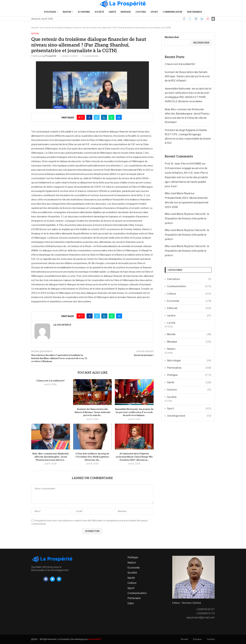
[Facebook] (184, 19)
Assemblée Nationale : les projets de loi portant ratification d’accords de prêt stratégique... (134, 412)
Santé (112, 12)
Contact (211, 639)
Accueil (35, 28)
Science (189, 390)
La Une (171, 323)
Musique (126, 12)
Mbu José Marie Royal (178, 193)
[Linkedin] (202, 19)
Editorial (189, 308)
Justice (189, 316)
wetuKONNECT (95, 639)
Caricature (189, 279)
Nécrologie (189, 361)
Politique (50, 12)
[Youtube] (208, 19)
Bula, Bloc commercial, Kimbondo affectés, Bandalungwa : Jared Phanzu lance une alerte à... (51, 457)
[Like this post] (82, 117)
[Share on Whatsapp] (111, 117)
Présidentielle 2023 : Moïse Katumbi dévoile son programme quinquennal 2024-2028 (186, 202)
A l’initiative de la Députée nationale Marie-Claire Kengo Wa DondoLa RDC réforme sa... (134, 457)
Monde (189, 334)
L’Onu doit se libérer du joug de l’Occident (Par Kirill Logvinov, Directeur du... (92, 457)
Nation (67, 12)
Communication (172, 12)
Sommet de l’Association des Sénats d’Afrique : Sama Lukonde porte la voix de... (92, 412)
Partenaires (194, 12)
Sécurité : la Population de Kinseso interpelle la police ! (187, 219)
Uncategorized (189, 416)
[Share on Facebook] (89, 117)
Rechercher (172, 37)
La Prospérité (49, 56)
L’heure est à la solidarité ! (51, 381)
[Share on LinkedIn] (104, 117)
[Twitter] (190, 19)
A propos (197, 639)
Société (99, 12)
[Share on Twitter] (97, 117)
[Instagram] (196, 19)
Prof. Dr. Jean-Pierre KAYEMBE (183, 164)
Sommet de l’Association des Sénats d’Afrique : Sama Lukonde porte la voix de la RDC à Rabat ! (187, 76)
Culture (141, 12)
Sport (154, 12)
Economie (84, 12)
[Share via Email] (119, 117)
